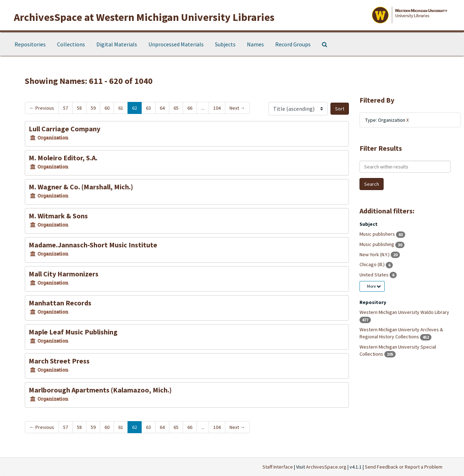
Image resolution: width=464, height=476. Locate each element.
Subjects (225, 44)
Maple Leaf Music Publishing (73, 332)
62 (135, 108)
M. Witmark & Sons (58, 216)
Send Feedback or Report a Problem (404, 467)
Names (255, 44)
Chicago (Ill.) (373, 264)
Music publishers (378, 234)
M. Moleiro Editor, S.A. (63, 158)
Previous (42, 108)
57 (66, 108)
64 (162, 108)
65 (176, 108)
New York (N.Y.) (375, 254)
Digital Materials (117, 44)
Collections (71, 44)
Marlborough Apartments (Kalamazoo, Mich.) (100, 390)
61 (121, 108)
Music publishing (377, 244)
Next (237, 108)
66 (190, 108)
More (374, 286)
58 (79, 108)
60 (107, 108)
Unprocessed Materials (176, 44)
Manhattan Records (60, 303)
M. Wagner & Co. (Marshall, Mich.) (81, 187)
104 (217, 108)
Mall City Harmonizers (64, 274)
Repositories (30, 44)
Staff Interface (278, 467)
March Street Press (59, 361)
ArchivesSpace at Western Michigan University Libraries (144, 17)
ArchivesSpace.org (326, 467)
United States (375, 275)
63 (148, 108)
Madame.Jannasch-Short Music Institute (93, 245)
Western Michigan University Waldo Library (404, 312)
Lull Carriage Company (64, 129)
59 (93, 108)
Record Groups (293, 44)
